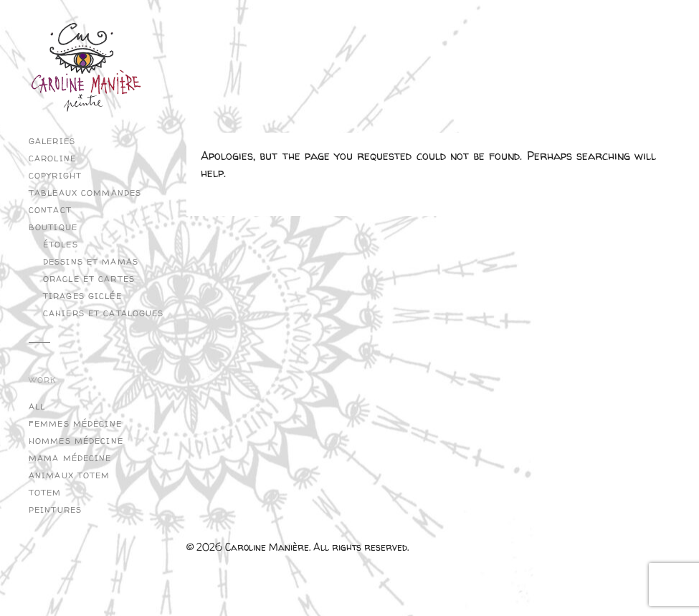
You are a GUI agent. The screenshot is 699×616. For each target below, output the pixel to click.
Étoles (61, 245)
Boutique (53, 227)
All (37, 407)
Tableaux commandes (85, 193)
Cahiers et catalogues (104, 313)
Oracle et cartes (89, 279)
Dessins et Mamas (91, 262)
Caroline (52, 158)
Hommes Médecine (76, 441)
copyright (55, 176)
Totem (45, 493)
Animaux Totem (70, 475)
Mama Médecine (70, 458)
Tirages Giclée (82, 296)
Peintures (55, 510)
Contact (50, 210)
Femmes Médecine (75, 424)
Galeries (52, 141)
